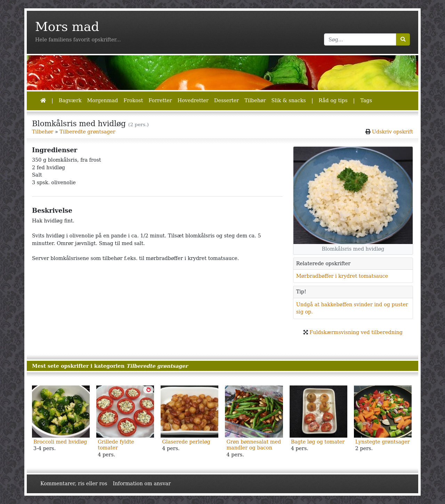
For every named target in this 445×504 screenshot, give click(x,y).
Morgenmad (102, 100)
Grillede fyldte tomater (116, 445)
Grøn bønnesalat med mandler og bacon (254, 445)
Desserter (226, 100)
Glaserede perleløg (186, 442)
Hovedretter (193, 100)
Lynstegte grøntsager (383, 442)
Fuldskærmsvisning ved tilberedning (356, 332)
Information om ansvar (142, 483)
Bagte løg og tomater (318, 442)
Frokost (133, 100)
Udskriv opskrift (393, 132)
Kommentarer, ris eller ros (74, 483)
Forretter (160, 100)
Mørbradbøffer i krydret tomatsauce (342, 276)
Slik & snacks (289, 100)
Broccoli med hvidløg (60, 442)
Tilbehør (255, 100)
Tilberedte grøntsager (87, 132)
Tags (366, 100)
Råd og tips (333, 100)
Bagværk (70, 100)
